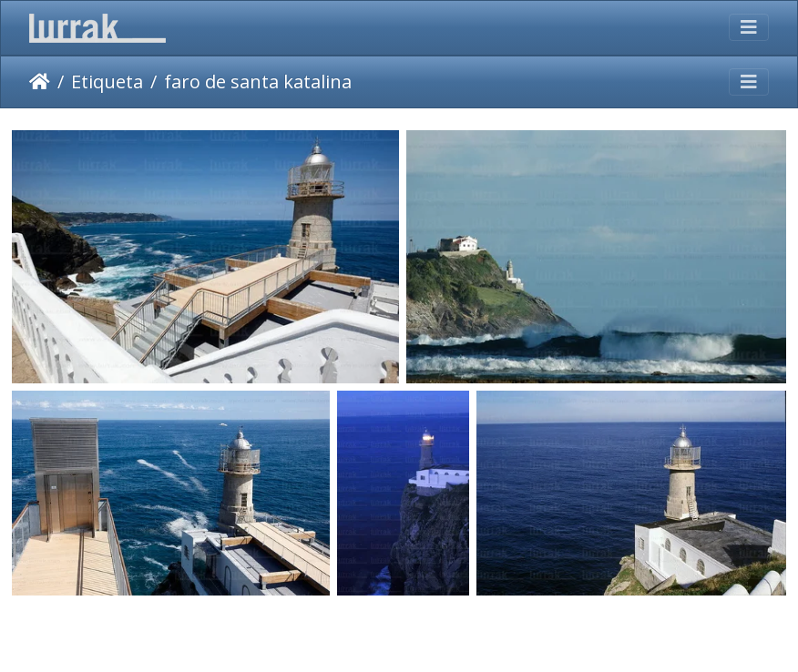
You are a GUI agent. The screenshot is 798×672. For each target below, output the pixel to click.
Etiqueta (107, 81)
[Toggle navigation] (749, 27)
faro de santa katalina (258, 81)
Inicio (40, 82)
